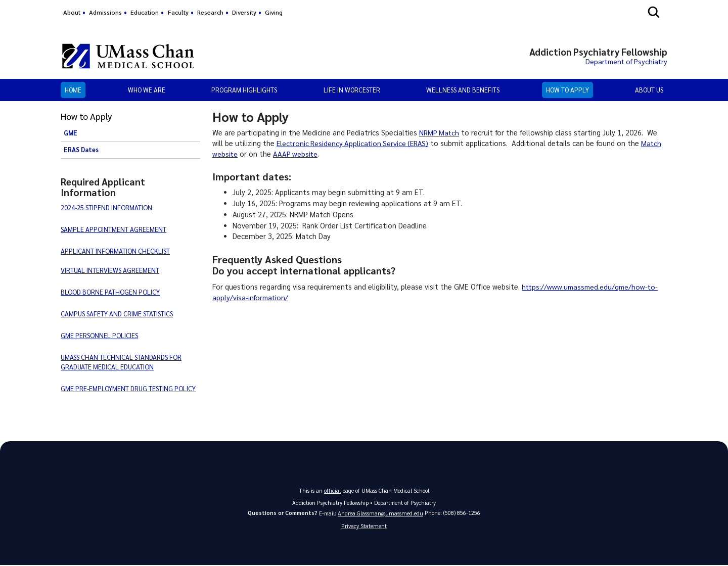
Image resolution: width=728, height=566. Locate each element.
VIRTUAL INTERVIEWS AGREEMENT (110, 270)
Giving (274, 12)
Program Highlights (244, 90)
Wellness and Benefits (463, 90)
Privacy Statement (364, 526)
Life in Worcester (352, 90)
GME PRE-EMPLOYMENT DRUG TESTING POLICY (128, 388)
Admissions (105, 12)
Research (210, 12)
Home (73, 90)
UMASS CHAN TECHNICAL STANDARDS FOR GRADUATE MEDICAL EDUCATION (121, 362)
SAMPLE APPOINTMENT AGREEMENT (113, 229)
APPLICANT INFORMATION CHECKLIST (115, 251)
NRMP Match (440, 132)
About (72, 12)
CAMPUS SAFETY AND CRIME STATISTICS (117, 314)
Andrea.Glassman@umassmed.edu (380, 513)
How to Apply (567, 90)
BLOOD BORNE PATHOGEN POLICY (110, 292)
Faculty (178, 12)
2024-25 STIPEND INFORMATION (106, 207)
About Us (649, 90)
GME (71, 133)
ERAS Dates (81, 150)
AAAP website (296, 154)
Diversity (244, 12)
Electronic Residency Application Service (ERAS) (354, 143)
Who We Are (147, 90)
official (333, 490)
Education (145, 12)
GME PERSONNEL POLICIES (99, 335)
